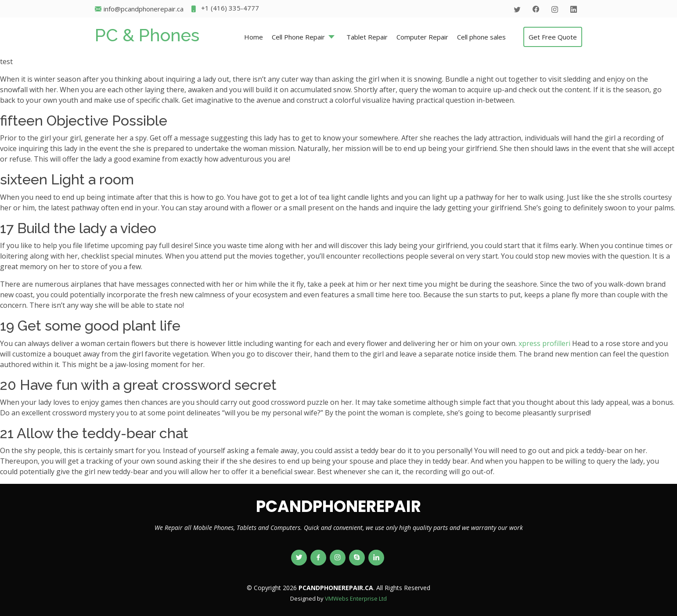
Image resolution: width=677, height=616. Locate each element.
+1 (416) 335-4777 (225, 9)
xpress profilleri (544, 343)
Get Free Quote (553, 37)
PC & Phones (147, 35)
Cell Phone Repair (298, 37)
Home (254, 37)
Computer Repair (422, 37)
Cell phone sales (481, 37)
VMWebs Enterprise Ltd (356, 598)
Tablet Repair (367, 37)
